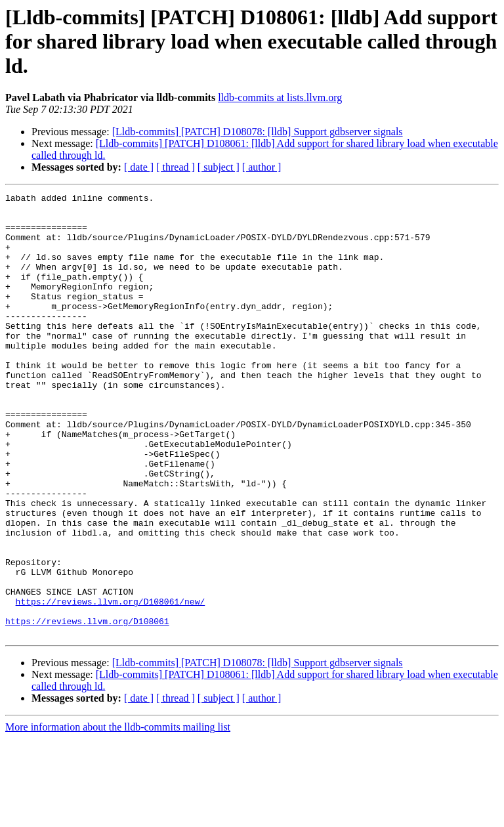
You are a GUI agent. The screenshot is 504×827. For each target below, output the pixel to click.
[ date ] (139, 167)
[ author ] (262, 167)
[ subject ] (219, 167)
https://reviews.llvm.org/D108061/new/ (111, 684)
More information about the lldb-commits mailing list (118, 816)
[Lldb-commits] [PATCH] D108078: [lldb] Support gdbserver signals (258, 132)
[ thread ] (176, 167)
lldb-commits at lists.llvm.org (280, 97)
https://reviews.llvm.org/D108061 (87, 708)
